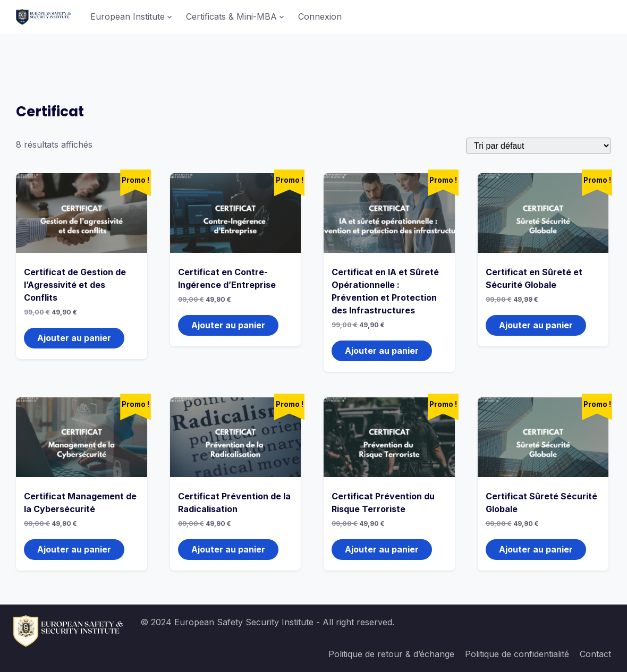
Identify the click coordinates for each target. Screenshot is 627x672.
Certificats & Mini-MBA (231, 16)
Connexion (320, 16)
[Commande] (539, 146)
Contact (595, 654)
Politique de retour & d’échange (391, 654)
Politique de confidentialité (517, 654)
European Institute (128, 16)
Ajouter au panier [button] (74, 338)
